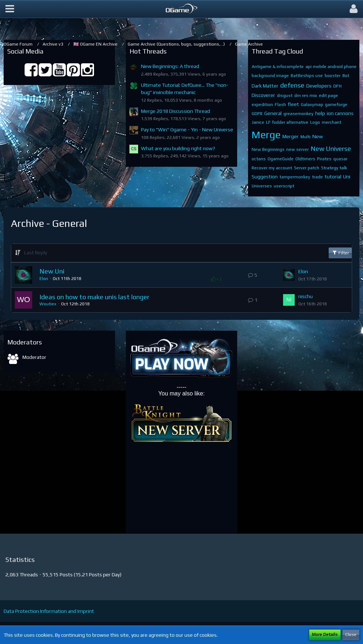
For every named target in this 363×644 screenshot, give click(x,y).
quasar (340, 159)
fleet (293, 104)
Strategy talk (334, 168)
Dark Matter (265, 86)
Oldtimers (305, 159)
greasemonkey (298, 114)
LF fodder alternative (287, 122)
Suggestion (265, 177)
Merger (291, 136)
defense (292, 85)
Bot (346, 76)
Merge (266, 135)
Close (351, 635)
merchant (332, 122)
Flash (280, 105)
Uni (347, 177)
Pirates (324, 159)
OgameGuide (281, 159)
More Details (325, 635)
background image (270, 76)
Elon (44, 279)
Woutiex (48, 304)
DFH (338, 86)
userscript (284, 186)
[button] (10, 9)
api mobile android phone (331, 67)
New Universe (331, 149)
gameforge (336, 105)
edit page (328, 96)
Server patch (307, 168)
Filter (340, 253)
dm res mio (306, 96)
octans (259, 159)
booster (333, 76)
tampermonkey (295, 177)
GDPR (257, 114)
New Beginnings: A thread (170, 66)
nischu (306, 296)
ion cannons (340, 113)
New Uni (52, 271)
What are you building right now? (178, 148)
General (273, 113)
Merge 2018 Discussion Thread (176, 111)
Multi (306, 137)
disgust (285, 96)
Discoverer (263, 95)
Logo (315, 122)
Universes (262, 186)
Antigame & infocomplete (278, 67)
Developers (319, 86)
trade (317, 177)
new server (298, 149)
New (318, 136)
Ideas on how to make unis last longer (94, 297)
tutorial (333, 177)
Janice (258, 122)
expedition (262, 105)
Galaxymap (312, 105)
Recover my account (272, 168)
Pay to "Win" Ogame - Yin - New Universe (187, 130)
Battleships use (307, 76)
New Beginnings (268, 149)
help (320, 113)
